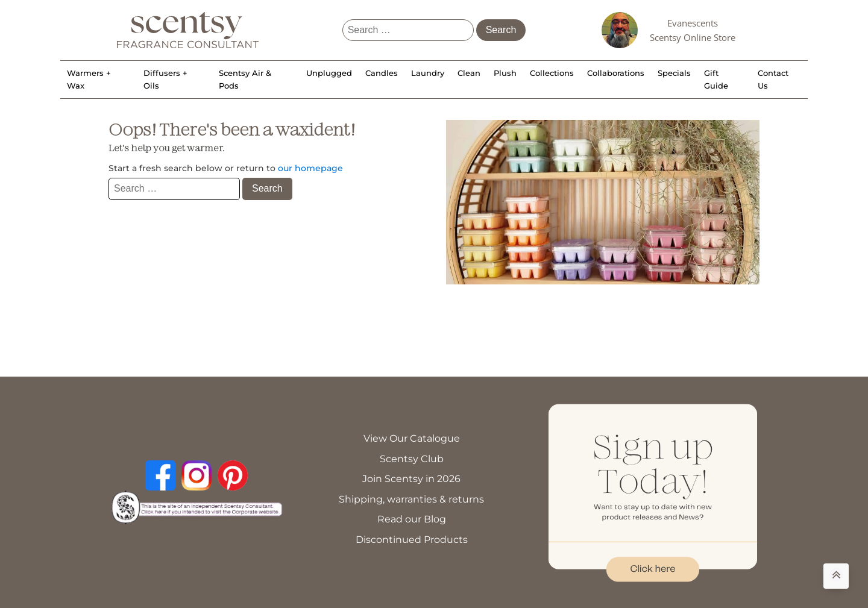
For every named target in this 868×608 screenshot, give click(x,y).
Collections (552, 73)
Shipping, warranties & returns (411, 499)
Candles (382, 73)
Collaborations (616, 73)
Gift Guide (716, 79)
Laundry (428, 73)
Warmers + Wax (89, 79)
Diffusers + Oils (165, 79)
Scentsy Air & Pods (245, 79)
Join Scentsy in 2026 (411, 479)
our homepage (310, 168)
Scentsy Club (412, 459)
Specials (674, 73)
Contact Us (773, 79)
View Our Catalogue (412, 438)
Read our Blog (412, 519)
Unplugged (329, 73)
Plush (505, 73)
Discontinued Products (412, 540)
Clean (469, 73)
